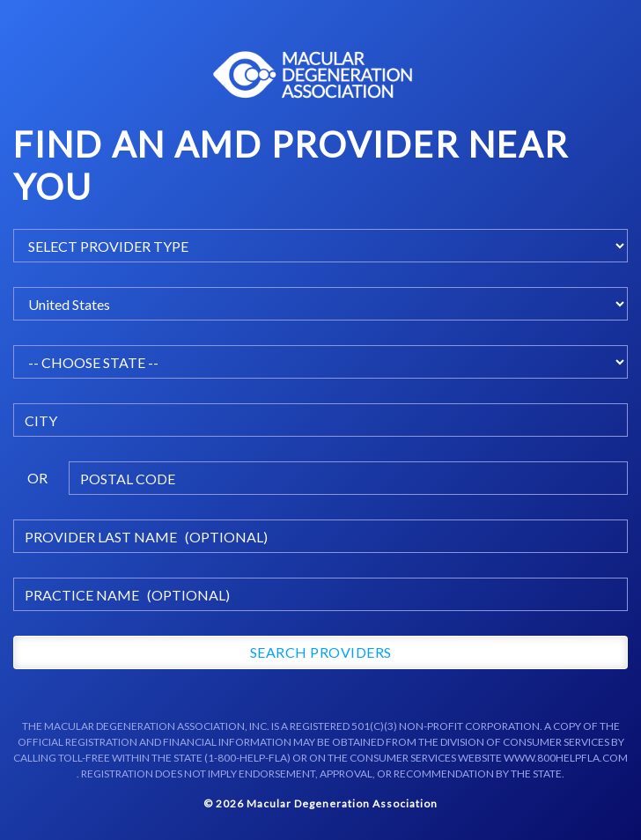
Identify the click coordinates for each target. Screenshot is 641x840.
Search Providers (321, 652)
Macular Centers (313, 75)
